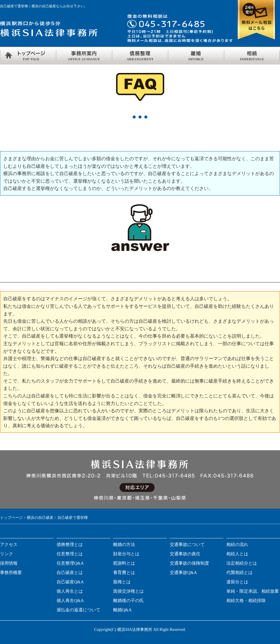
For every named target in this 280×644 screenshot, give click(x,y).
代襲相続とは (239, 573)
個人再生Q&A (70, 601)
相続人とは (237, 554)
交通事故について (187, 544)
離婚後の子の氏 (128, 601)
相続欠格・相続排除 (246, 601)
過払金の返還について (78, 610)
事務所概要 (11, 573)
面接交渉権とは (128, 591)
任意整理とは (70, 554)
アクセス (9, 544)
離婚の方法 (124, 544)
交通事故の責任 (185, 554)
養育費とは (124, 573)
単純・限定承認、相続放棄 (253, 591)
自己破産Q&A (70, 582)
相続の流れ (237, 544)
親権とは (122, 582)
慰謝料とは (124, 563)
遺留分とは (237, 582)
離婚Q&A (122, 610)
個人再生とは (70, 591)
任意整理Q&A (70, 563)
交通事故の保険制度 (189, 563)
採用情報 (9, 563)
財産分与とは (126, 554)
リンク (7, 554)
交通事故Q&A (183, 573)
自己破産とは (70, 573)
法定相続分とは (242, 563)
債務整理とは (70, 544)
